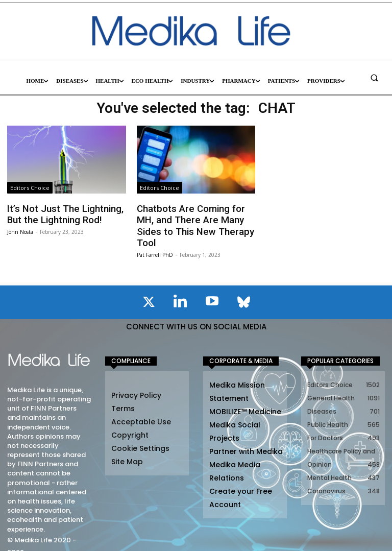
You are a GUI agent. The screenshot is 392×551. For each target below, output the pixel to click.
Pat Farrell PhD (155, 240)
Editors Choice (30, 188)
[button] (374, 78)
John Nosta (20, 230)
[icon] (149, 289)
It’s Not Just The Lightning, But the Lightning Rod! (59, 213)
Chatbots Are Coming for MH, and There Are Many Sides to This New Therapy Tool (194, 219)
